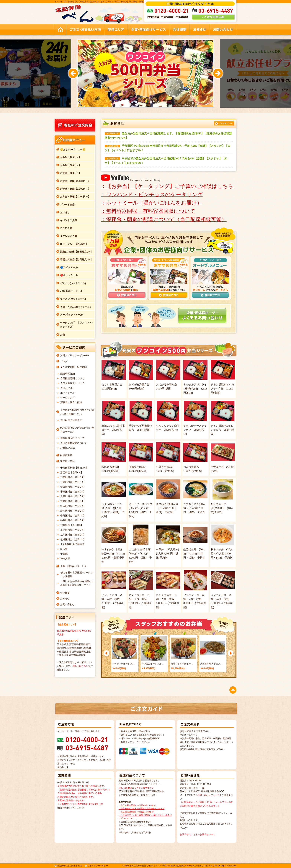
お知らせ (65, 598)
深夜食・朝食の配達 (71, 402)
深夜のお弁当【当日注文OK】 (76, 252)
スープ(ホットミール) (72, 315)
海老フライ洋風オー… (182, 664)
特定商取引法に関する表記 (69, 866)
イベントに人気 (69, 220)
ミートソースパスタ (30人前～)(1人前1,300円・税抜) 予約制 (141, 510)
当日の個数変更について (74, 443)
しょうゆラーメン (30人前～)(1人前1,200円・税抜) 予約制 (113, 510)
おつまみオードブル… (153, 664)
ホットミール (68, 393)
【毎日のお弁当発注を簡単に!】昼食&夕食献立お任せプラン (78, 583)
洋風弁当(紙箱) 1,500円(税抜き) (139, 469)
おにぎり (65, 212)
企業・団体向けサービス (73, 566)
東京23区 (62, 631)
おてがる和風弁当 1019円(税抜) (113, 386)
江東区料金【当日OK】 (73, 477)
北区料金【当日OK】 (72, 525)
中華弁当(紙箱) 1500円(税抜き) (166, 469)
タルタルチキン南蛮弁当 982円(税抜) (168, 428)
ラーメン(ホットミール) (73, 299)
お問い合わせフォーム (208, 795)
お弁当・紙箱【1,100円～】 (75, 189)
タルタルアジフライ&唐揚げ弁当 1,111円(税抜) (195, 389)
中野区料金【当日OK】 (73, 516)
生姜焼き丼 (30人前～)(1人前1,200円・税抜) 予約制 (194, 554)
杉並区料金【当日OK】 (73, 520)
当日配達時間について (72, 378)
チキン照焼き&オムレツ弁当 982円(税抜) (222, 430)
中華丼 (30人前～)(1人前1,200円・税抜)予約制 (167, 554)
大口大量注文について (72, 383)
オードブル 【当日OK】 (74, 244)
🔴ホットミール (69, 275)
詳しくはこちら (80, 666)
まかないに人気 (69, 236)
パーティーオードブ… (123, 664)
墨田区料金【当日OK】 (73, 492)
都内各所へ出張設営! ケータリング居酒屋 (77, 574)
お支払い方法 (68, 448)
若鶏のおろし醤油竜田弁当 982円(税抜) (113, 430)
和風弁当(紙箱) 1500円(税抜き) (111, 469)
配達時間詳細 (68, 374)
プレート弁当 (67, 205)
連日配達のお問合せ (71, 420)
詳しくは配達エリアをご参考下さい (136, 788)
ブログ (64, 361)
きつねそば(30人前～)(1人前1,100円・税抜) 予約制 (167, 508)
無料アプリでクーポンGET (75, 355)
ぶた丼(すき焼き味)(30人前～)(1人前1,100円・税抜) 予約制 (140, 556)
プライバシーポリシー (98, 866)
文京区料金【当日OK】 (73, 496)
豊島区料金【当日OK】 (73, 501)
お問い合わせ (67, 604)
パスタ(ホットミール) (72, 291)
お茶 (63, 335)
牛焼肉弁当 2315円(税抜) (223, 469)
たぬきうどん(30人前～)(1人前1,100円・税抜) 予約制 (194, 508)
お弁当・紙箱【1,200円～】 (75, 197)
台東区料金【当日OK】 (73, 482)
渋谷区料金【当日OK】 (73, 506)
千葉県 (64, 554)
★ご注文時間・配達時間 (73, 367)
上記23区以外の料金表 (72, 544)
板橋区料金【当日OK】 (73, 539)
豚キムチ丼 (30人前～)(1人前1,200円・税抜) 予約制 (222, 554)
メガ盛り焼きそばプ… (211, 664)
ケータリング (68, 398)
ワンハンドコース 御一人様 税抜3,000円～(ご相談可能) (195, 601)
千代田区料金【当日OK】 (74, 468)
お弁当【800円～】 (71, 165)
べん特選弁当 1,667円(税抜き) (193, 469)
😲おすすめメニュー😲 (73, 149)
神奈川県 (65, 559)
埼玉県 (64, 549)
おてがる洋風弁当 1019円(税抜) (140, 386)
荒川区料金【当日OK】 (73, 535)
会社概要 (65, 593)
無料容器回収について (72, 438)
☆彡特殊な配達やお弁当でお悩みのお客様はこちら (77, 412)
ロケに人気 (66, 228)
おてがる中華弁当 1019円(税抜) (168, 386)
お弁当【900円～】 (71, 173)
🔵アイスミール (69, 267)
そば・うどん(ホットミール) (75, 307)
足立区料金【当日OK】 (73, 530)
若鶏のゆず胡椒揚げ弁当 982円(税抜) (140, 428)
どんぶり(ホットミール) (73, 283)
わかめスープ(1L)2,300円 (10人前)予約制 (222, 508)
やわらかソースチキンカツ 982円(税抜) (195, 430)
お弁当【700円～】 (71, 157)
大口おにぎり (68, 388)
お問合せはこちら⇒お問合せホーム (198, 834)
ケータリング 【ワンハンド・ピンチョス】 (77, 325)
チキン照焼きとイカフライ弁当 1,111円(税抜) (222, 389)
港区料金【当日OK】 (72, 473)
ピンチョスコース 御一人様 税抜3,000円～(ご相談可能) (113, 601)
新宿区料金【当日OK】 (73, 511)
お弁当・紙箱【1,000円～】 (75, 181)
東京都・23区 (67, 461)
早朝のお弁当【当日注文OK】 (76, 259)
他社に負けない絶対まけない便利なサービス (77, 430)
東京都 (70, 631)
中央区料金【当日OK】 (73, 487)
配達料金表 (66, 455)
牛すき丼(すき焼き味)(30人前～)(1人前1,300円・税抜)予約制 (113, 556)
